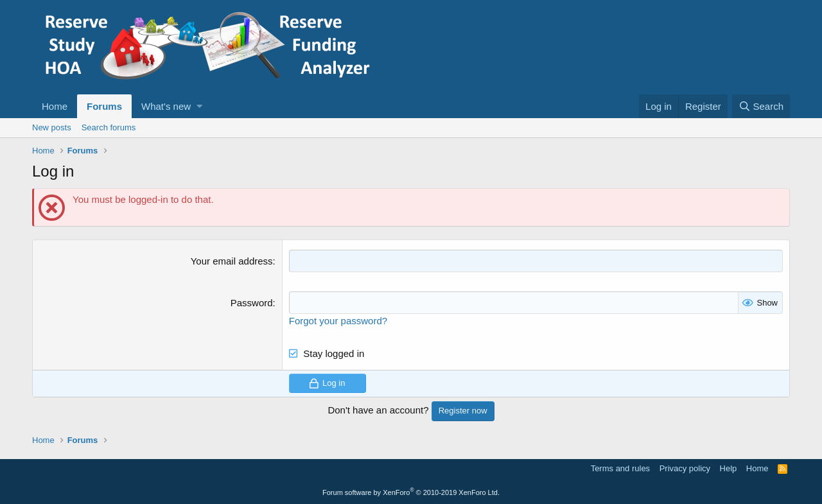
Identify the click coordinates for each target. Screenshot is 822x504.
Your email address (232, 261)
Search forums (109, 127)
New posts (52, 127)
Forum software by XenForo (411, 492)
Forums (104, 106)
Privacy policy (685, 468)
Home (55, 106)
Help (729, 468)
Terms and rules (620, 468)
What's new (166, 106)
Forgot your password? (338, 321)
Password (252, 303)
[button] (199, 106)
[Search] (761, 106)
